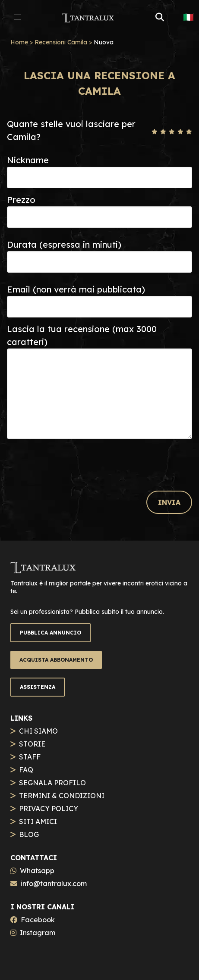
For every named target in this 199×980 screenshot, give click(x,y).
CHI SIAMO (38, 731)
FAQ (26, 770)
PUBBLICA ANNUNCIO (51, 633)
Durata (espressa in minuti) (64, 244)
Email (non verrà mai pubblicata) (76, 289)
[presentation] (73, 461)
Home (19, 42)
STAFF (30, 757)
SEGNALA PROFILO (52, 783)
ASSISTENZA (38, 687)
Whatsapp (37, 871)
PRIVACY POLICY (49, 809)
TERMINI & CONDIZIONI (62, 796)
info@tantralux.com (54, 884)
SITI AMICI (38, 821)
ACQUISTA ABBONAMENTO (56, 660)
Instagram (38, 933)
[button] (17, 17)
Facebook (38, 920)
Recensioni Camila (61, 42)
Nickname (28, 160)
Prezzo (21, 200)
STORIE (32, 744)
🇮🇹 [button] (188, 17)
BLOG (29, 834)
